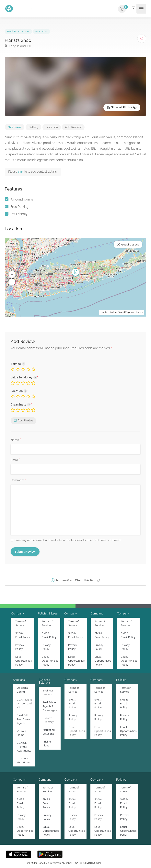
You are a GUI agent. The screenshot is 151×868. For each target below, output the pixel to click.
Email (15, 460)
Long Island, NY (18, 46)
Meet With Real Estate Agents (23, 719)
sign (21, 172)
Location (52, 127)
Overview (15, 127)
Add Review (73, 127)
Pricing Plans (47, 744)
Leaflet (104, 312)
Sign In (133, 9)
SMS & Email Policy (23, 635)
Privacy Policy (20, 647)
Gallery (33, 127)
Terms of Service (21, 623)
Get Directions (130, 245)
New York (41, 32)
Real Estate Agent (18, 32)
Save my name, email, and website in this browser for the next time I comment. (68, 540)
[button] (12, 274)
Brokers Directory (48, 720)
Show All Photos (120, 107)
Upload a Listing (22, 690)
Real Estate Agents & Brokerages (50, 706)
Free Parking (20, 207)
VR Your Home (22, 733)
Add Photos (25, 420)
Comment (18, 480)
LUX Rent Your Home (24, 760)
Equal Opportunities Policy (23, 661)
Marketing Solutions (49, 732)
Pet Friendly (19, 214)
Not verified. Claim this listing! (75, 580)
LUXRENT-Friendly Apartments (24, 747)
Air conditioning (22, 199)
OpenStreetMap (121, 312)
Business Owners (48, 693)
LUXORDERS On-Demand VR (24, 704)
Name (16, 440)
